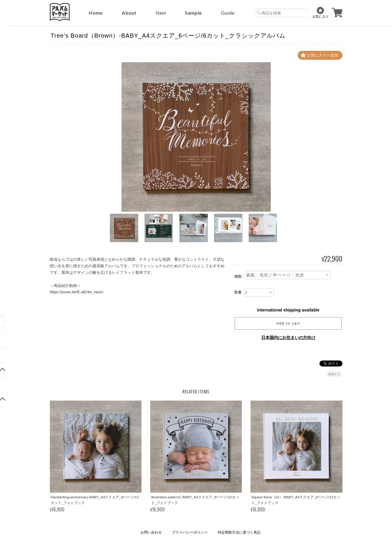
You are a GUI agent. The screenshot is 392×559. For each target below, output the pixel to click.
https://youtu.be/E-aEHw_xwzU (77, 292)
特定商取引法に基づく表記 (239, 532)
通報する (334, 374)
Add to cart (288, 323)
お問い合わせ (151, 532)
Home (96, 13)
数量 (238, 292)
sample (193, 13)
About (129, 13)
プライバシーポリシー (190, 532)
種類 (238, 277)
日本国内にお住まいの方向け (288, 337)
